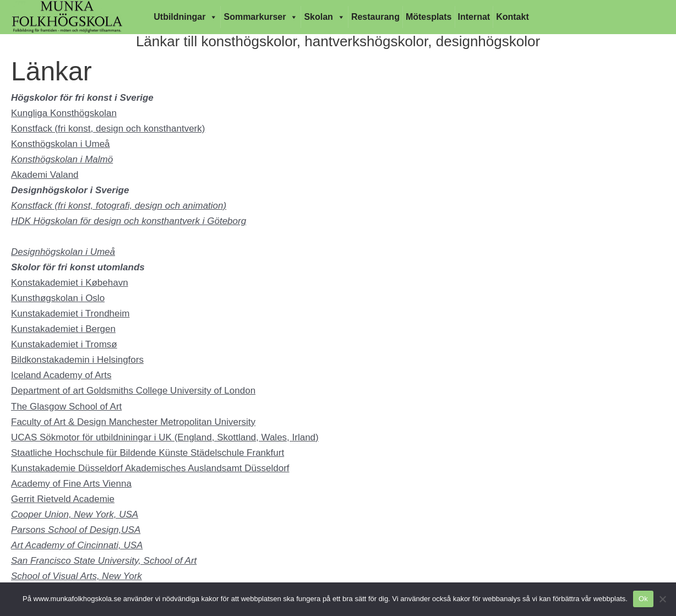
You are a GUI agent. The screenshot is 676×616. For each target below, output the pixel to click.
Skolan (324, 17)
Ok (643, 599)
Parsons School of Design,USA (76, 530)
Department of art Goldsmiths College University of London (133, 391)
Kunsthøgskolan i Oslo (58, 298)
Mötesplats (429, 17)
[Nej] (662, 599)
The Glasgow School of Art (66, 407)
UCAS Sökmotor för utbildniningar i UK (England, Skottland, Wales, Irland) (165, 437)
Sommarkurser (261, 17)
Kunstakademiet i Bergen (63, 329)
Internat (474, 17)
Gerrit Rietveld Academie (63, 499)
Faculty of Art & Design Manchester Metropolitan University (133, 422)
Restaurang (375, 17)
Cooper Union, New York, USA (75, 514)
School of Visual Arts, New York (77, 576)
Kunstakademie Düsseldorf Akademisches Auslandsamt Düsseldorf (150, 468)
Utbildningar (186, 17)
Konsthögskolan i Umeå (61, 144)
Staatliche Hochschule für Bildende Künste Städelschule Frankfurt (148, 453)
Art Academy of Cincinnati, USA (77, 545)
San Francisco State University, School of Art (104, 561)
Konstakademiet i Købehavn (70, 283)
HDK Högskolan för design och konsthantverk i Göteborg (129, 221)
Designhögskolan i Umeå (63, 252)
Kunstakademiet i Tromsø (64, 344)
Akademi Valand (45, 175)
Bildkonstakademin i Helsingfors (77, 360)
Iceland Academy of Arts (61, 375)
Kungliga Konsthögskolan (64, 113)
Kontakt (513, 17)
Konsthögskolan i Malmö (62, 159)
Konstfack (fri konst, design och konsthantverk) (108, 129)
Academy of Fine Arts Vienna (71, 484)
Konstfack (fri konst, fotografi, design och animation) (119, 206)
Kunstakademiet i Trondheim (70, 314)
